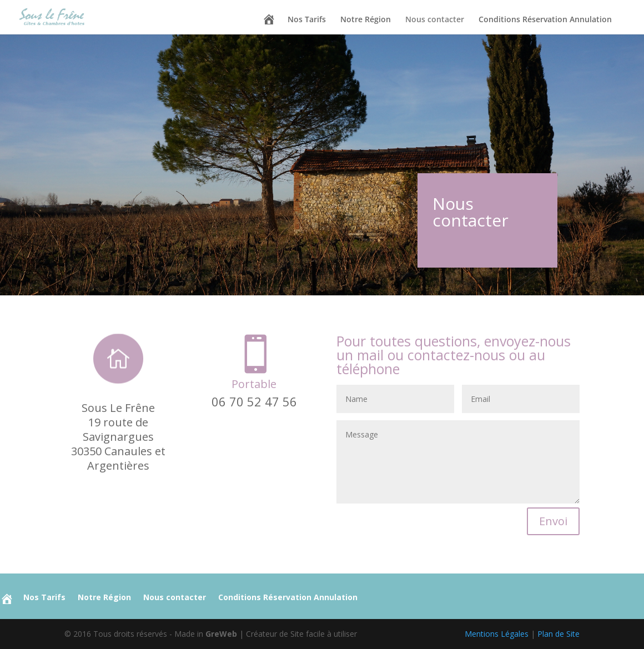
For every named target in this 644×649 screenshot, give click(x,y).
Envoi (553, 521)
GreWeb (221, 634)
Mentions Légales (497, 634)
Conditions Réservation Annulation (545, 20)
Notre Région (366, 20)
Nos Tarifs (307, 20)
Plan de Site (559, 634)
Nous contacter (435, 20)
